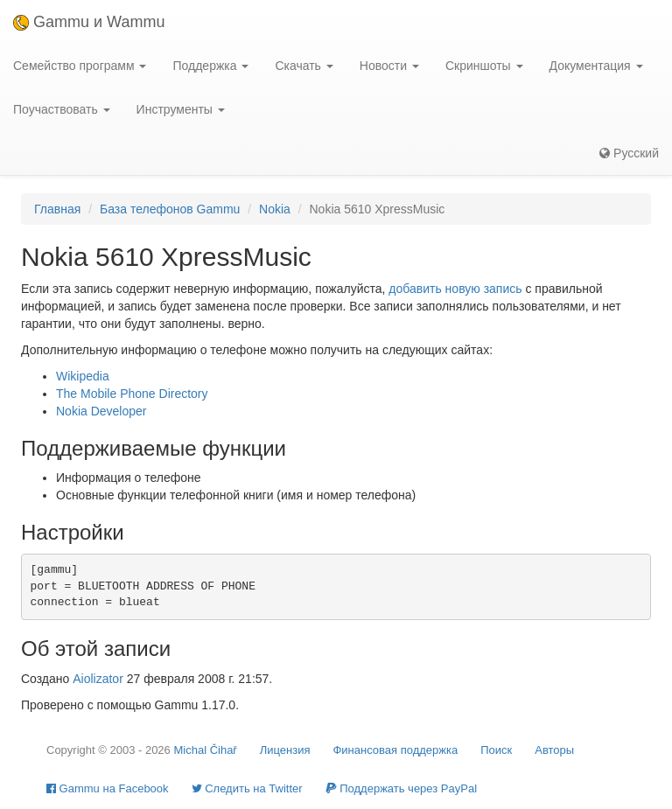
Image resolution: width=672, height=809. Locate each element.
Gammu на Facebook (108, 788)
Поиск (496, 750)
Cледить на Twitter (247, 788)
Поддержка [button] (210, 66)
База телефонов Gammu (170, 209)
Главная (57, 209)
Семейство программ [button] (80, 66)
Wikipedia (83, 376)
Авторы (554, 750)
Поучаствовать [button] (62, 109)
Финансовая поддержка (395, 750)
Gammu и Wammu (89, 22)
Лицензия (285, 750)
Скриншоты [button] (484, 66)
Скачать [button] (304, 66)
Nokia (275, 209)
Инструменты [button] (181, 109)
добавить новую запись (455, 289)
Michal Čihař (205, 750)
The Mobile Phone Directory (132, 394)
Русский (629, 153)
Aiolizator (98, 679)
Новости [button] (389, 66)
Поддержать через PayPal (401, 788)
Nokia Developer (101, 411)
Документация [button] (596, 66)
